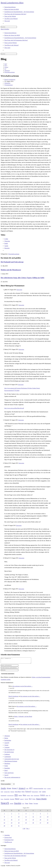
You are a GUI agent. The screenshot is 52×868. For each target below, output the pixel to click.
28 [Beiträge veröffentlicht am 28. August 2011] (48, 824)
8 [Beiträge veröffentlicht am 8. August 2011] (4, 818)
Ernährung (7, 755)
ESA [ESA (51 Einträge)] (23, 793)
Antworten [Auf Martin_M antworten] (21, 305)
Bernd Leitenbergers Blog (12, 3)
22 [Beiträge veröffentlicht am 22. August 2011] (4, 824)
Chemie (6, 746)
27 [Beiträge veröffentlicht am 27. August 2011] (40, 824)
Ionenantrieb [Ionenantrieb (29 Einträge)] (4, 797)
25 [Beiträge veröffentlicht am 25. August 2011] (26, 824)
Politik (6, 767)
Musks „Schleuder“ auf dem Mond (23, 718)
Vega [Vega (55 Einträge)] (27, 804)
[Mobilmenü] (5, 29)
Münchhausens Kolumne (11, 762)
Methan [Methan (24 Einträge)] (28, 797)
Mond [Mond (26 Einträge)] (32, 797)
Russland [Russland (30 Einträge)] (12, 800)
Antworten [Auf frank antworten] (19, 526)
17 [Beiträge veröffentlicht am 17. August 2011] (19, 821)
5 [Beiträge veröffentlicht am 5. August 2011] (33, 815)
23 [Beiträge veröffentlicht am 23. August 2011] (12, 824)
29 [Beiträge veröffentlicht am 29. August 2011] (4, 827)
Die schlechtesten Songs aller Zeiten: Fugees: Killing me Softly (23, 278)
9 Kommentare (9, 85)
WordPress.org (8, 843)
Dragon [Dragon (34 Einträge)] (12, 793)
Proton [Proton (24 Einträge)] (2, 800)
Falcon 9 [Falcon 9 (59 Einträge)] (28, 793)
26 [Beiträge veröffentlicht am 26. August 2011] (33, 824)
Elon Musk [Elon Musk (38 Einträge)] (18, 793)
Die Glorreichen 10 (9, 751)
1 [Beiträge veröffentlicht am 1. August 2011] (4, 815)
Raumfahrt (7, 769)
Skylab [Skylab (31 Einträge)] (26, 800)
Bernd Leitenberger (10, 80)
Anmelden (7, 836)
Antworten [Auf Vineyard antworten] (21, 385)
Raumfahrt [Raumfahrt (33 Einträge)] (7, 800)
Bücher (6, 739)
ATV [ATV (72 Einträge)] (31, 789)
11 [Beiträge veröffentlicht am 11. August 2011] (26, 818)
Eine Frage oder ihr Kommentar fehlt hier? (16, 40)
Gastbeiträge (8, 758)
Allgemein (7, 83)
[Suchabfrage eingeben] (9, 27)
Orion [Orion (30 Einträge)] (47, 797)
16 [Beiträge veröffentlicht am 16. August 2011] (12, 821)
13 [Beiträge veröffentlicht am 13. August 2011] (40, 818)
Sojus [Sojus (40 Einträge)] (34, 800)
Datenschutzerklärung (10, 33)
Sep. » (28, 830)
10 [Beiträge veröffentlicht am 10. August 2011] (19, 818)
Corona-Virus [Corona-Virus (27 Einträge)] (7, 793)
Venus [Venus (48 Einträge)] (31, 805)
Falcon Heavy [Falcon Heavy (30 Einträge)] (35, 793)
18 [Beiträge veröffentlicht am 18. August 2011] (26, 821)
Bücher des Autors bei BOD (12, 35)
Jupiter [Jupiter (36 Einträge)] (20, 796)
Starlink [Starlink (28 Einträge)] (12, 805)
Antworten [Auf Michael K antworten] (21, 558)
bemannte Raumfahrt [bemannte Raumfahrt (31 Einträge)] (38, 790)
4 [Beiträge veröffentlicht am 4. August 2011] (26, 815)
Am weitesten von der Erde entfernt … (23, 687)
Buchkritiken (8, 742)
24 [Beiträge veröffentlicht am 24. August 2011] (19, 824)
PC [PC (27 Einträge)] (50, 797)
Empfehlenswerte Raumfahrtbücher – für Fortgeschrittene (20, 38)
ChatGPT (7, 744)
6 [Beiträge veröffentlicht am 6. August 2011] (40, 815)
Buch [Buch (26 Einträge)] (45, 790)
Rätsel (6, 772)
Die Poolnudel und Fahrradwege (12, 262)
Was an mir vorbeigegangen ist (12, 778)
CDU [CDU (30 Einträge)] (2, 793)
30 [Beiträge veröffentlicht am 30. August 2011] (12, 827)
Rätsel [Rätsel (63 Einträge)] (17, 800)
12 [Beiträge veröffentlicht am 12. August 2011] (33, 818)
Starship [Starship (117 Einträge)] (18, 804)
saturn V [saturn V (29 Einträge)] (22, 800)
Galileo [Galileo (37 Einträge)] (44, 793)
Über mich (7, 48)
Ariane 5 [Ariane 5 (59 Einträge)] (15, 789)
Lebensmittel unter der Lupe (12, 760)
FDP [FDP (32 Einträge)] (40, 793)
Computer (7, 748)
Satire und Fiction (9, 774)
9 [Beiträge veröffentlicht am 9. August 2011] (12, 818)
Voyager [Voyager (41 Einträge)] (36, 805)
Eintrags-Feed (8, 839)
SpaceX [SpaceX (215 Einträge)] (5, 804)
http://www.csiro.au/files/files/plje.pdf (14, 408)
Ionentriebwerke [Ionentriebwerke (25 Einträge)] (10, 797)
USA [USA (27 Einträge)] (23, 805)
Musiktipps (7, 765)
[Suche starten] (18, 54)
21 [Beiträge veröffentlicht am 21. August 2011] (48, 821)
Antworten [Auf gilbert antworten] (19, 290)
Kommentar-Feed (9, 841)
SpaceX (6, 776)
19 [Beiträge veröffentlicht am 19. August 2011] (33, 821)
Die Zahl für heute (9, 753)
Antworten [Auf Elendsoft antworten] (21, 420)
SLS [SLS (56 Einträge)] (30, 800)
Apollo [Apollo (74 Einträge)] (3, 789)
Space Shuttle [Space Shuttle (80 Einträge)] (41, 800)
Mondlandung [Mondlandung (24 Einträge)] (37, 797)
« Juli (24, 830)
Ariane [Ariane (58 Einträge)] (9, 789)
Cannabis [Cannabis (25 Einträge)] (49, 790)
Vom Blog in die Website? (12, 45)
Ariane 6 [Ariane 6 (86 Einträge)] (22, 789)
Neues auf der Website (11, 43)
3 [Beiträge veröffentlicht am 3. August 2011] (19, 815)
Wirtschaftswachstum (10, 72)
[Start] (6, 64)
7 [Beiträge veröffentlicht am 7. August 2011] (48, 815)
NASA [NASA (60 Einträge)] (42, 796)
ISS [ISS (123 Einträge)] (16, 796)
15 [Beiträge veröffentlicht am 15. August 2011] (4, 821)
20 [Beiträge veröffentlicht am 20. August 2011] (40, 821)
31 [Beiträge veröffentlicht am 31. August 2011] (19, 827)
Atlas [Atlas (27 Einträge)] (27, 790)
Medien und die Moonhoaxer (11, 270)
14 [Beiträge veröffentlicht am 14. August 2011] (48, 818)
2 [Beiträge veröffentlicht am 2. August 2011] (12, 815)
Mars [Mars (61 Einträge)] (24, 796)
